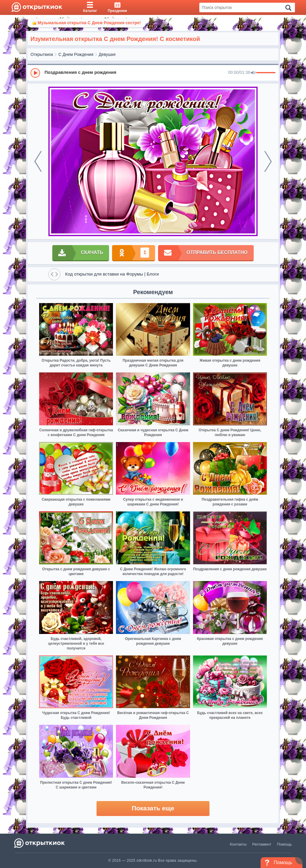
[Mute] (253, 73)
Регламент (262, 844)
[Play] (35, 73)
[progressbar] (266, 73)
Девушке (107, 54)
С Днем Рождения (76, 54)
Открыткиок (42, 54)
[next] (268, 161)
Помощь (284, 844)
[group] (153, 73)
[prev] (38, 161)
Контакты (238, 844)
